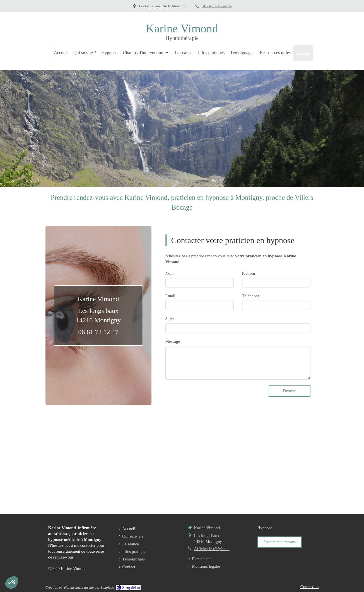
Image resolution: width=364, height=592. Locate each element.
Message (173, 341)
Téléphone (251, 296)
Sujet (170, 319)
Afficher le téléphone (217, 6)
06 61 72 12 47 (98, 332)
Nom (170, 273)
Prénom (249, 273)
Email (170, 296)
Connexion (310, 587)
